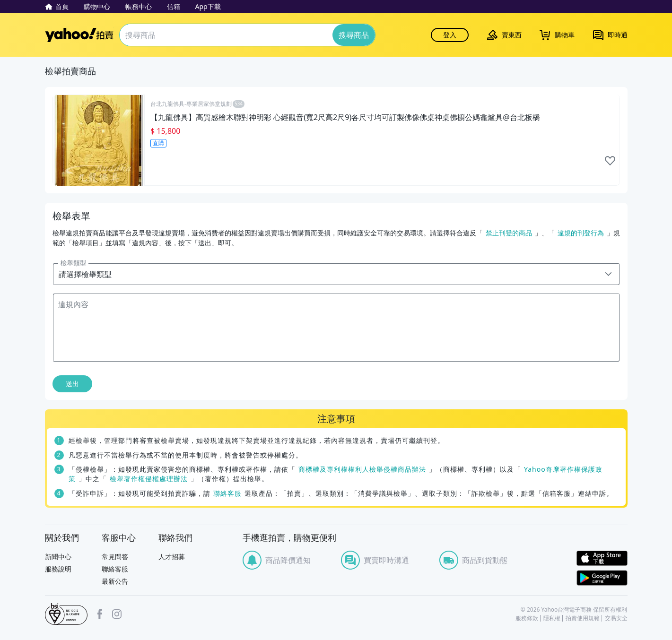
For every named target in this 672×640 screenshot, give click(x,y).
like (610, 161)
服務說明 (58, 569)
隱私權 (552, 618)
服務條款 (527, 618)
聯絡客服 (227, 493)
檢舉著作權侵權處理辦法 (149, 479)
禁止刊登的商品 (509, 233)
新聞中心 (58, 557)
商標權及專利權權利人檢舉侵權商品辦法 (362, 469)
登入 (450, 35)
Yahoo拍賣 (79, 35)
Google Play (602, 578)
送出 (72, 384)
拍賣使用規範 (583, 618)
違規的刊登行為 (581, 233)
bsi (66, 614)
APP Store (602, 558)
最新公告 (115, 581)
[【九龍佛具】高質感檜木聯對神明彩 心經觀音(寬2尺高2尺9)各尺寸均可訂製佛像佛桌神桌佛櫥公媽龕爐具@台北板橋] (336, 140)
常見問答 (115, 557)
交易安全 (616, 618)
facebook (100, 614)
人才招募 (172, 557)
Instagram (117, 614)
